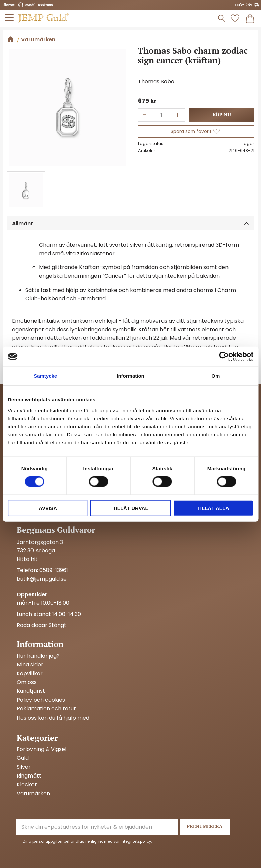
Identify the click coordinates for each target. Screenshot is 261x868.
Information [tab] (130, 376)
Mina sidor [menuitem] (30, 665)
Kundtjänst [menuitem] (31, 691)
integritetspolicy (136, 841)
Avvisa (48, 508)
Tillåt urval (130, 508)
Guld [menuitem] (23, 758)
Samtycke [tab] (45, 376)
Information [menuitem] (40, 644)
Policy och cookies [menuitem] (41, 700)
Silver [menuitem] (24, 767)
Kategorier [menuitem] (37, 738)
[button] (10, 18)
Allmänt (23, 223)
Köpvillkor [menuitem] (30, 674)
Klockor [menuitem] (27, 785)
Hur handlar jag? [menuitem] (38, 656)
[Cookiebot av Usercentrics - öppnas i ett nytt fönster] (224, 357)
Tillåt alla (213, 508)
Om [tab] (216, 376)
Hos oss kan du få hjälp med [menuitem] (53, 718)
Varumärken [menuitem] (33, 794)
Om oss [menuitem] (27, 682)
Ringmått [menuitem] (29, 776)
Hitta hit (27, 559)
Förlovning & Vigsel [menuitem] (42, 749)
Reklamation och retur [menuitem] (46, 709)
